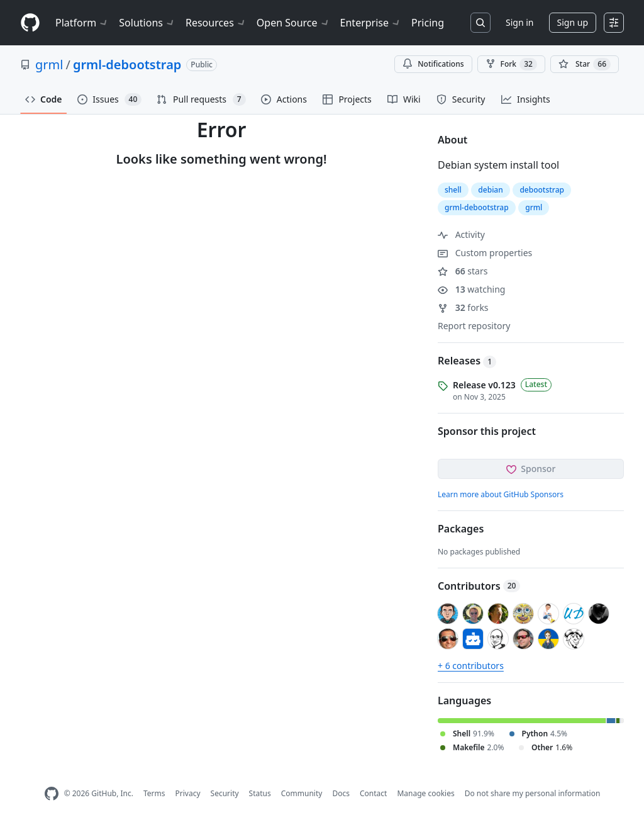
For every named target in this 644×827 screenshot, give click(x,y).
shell (453, 190)
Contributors (479, 586)
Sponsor (531, 469)
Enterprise (371, 23)
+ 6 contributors (471, 666)
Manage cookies (425, 793)
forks (463, 307)
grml (49, 65)
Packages (461, 529)
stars (463, 271)
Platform (82, 23)
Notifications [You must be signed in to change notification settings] (433, 64)
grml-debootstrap (127, 65)
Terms (154, 793)
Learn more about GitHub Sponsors (501, 494)
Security (225, 793)
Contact (373, 793)
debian (490, 190)
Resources (216, 23)
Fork (511, 64)
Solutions (147, 23)
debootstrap (542, 190)
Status (260, 793)
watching (471, 289)
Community (302, 793)
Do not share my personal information (533, 793)
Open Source (293, 23)
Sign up (573, 22)
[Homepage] (30, 23)
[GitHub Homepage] (52, 794)
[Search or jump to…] (480, 23)
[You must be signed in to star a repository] (585, 64)
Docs (341, 793)
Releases (467, 361)
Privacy (188, 793)
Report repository (474, 326)
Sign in (519, 22)
